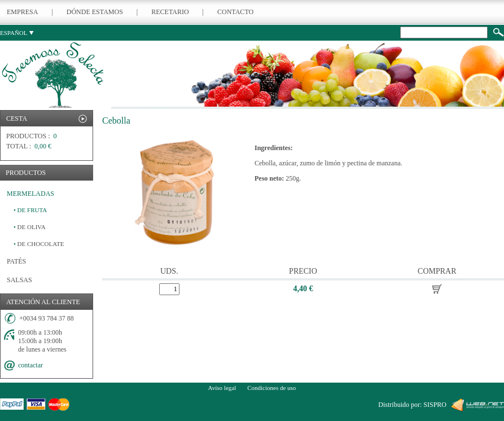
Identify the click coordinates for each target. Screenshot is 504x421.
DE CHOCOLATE (39, 244)
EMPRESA (22, 12)
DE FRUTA (30, 210)
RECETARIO (170, 12)
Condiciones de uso (271, 388)
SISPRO (435, 405)
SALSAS (19, 280)
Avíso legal (222, 388)
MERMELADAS (30, 194)
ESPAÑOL (17, 33)
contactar (30, 365)
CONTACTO (235, 12)
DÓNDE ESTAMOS (95, 12)
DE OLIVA (30, 227)
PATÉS (16, 261)
